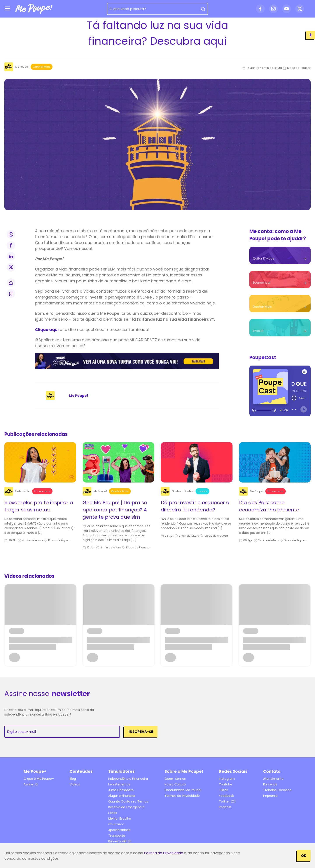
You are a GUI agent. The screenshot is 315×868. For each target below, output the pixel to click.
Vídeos (75, 784)
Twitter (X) (227, 801)
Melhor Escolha (120, 819)
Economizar (42, 491)
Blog (73, 779)
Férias (113, 813)
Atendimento (273, 779)
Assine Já (31, 784)
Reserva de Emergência (126, 807)
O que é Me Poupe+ (39, 779)
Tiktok (223, 790)
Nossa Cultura (175, 784)
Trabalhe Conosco (277, 790)
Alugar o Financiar (122, 796)
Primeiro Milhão (120, 841)
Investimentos (119, 784)
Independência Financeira (128, 779)
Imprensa (270, 796)
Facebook (226, 796)
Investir (202, 491)
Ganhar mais (42, 67)
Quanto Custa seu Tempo (128, 801)
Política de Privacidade (164, 853)
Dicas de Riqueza (297, 68)
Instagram (227, 779)
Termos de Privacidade (182, 796)
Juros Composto (121, 790)
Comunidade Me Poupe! (183, 790)
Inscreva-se (141, 732)
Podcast (225, 807)
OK (304, 856)
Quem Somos (175, 779)
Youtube (226, 784)
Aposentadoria (119, 830)
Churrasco (116, 824)
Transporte (117, 836)
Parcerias (270, 784)
